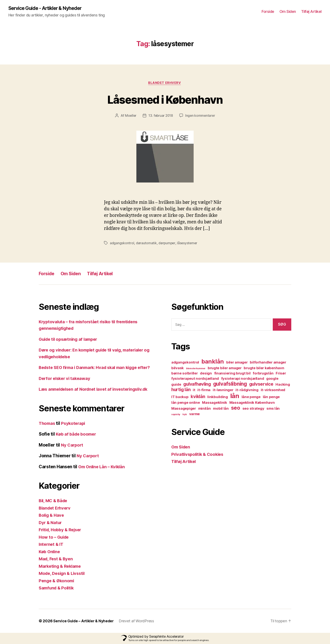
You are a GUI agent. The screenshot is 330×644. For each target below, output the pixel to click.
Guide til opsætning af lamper (70, 340)
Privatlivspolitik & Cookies (199, 455)
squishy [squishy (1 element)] (176, 415)
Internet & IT (52, 545)
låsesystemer (188, 244)
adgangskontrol (122, 244)
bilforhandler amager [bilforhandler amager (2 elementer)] (268, 363)
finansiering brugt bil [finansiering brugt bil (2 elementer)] (232, 374)
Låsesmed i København (165, 100)
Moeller (130, 116)
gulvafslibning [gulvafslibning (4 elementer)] (230, 385)
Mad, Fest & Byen (57, 559)
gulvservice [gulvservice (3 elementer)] (261, 385)
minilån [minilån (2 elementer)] (205, 409)
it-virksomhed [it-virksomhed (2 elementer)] (273, 391)
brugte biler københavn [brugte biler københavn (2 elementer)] (264, 369)
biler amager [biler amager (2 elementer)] (237, 363)
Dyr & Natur (51, 523)
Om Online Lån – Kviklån (103, 467)
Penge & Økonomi (57, 581)
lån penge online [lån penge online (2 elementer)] (186, 403)
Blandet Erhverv (165, 83)
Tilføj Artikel (311, 12)
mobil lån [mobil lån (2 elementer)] (221, 409)
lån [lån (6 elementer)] (235, 397)
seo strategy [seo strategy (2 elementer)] (253, 409)
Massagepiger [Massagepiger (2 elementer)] (184, 409)
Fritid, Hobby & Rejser (62, 530)
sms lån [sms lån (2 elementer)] (273, 409)
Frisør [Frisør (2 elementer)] (281, 374)
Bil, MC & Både (54, 501)
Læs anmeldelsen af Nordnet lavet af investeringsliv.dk (96, 390)
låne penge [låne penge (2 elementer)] (251, 398)
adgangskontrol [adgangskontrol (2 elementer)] (185, 363)
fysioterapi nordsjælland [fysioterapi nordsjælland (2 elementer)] (243, 379)
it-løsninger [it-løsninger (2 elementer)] (223, 391)
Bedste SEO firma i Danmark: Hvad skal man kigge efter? (98, 368)
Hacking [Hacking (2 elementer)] (283, 385)
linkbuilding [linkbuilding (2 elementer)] (218, 398)
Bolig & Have (52, 516)
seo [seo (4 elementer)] (236, 409)
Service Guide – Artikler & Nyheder (85, 622)
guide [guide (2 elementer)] (176, 385)
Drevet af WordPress (139, 622)
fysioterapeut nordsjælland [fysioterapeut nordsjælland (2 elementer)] (195, 379)
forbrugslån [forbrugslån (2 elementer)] (263, 374)
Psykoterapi (75, 424)
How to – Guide (55, 538)
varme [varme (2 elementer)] (195, 415)
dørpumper (167, 244)
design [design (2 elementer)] (206, 374)
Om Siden (288, 12)
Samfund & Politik (57, 588)
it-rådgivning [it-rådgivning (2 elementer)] (247, 391)
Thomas (47, 424)
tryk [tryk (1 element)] (185, 415)
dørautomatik (146, 244)
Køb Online (50, 552)
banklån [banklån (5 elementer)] (213, 362)
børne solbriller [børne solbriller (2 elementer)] (185, 374)
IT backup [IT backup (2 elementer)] (180, 398)
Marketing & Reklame (61, 567)
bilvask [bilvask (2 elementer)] (178, 369)
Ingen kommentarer (201, 116)
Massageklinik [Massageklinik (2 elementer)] (215, 403)
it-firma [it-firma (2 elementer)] (204, 391)
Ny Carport (73, 446)
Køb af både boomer (77, 435)
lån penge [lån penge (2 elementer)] (271, 398)
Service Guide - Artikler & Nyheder (48, 8)
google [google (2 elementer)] (272, 379)
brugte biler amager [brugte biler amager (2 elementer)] (225, 369)
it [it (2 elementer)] (194, 391)
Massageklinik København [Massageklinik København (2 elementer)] (252, 403)
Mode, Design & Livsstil (63, 574)
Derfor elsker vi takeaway (66, 379)
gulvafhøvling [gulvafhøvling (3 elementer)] (197, 385)
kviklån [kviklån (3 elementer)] (198, 397)
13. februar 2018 (161, 116)
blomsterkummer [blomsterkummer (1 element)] (196, 369)
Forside (268, 12)
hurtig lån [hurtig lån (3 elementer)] (181, 390)
